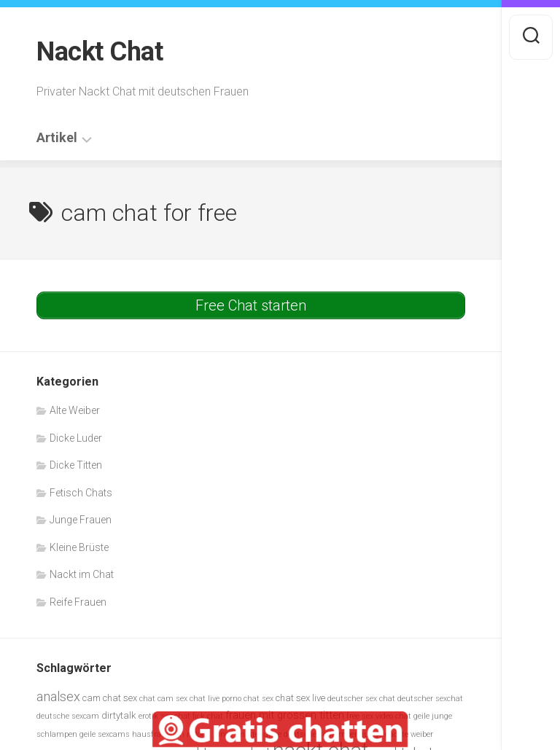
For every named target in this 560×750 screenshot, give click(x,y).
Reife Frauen (78, 602)
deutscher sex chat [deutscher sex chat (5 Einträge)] (361, 699)
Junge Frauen (81, 520)
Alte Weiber (75, 410)
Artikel (57, 138)
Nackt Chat (100, 52)
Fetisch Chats (81, 493)
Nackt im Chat (82, 574)
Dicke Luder (76, 438)
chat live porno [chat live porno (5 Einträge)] (215, 699)
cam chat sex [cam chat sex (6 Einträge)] (110, 698)
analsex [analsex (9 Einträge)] (58, 696)
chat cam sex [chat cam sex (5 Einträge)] (163, 699)
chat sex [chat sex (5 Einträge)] (258, 699)
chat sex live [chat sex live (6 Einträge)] (300, 698)
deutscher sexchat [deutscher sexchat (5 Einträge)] (430, 699)
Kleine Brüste (79, 547)
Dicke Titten (76, 465)
